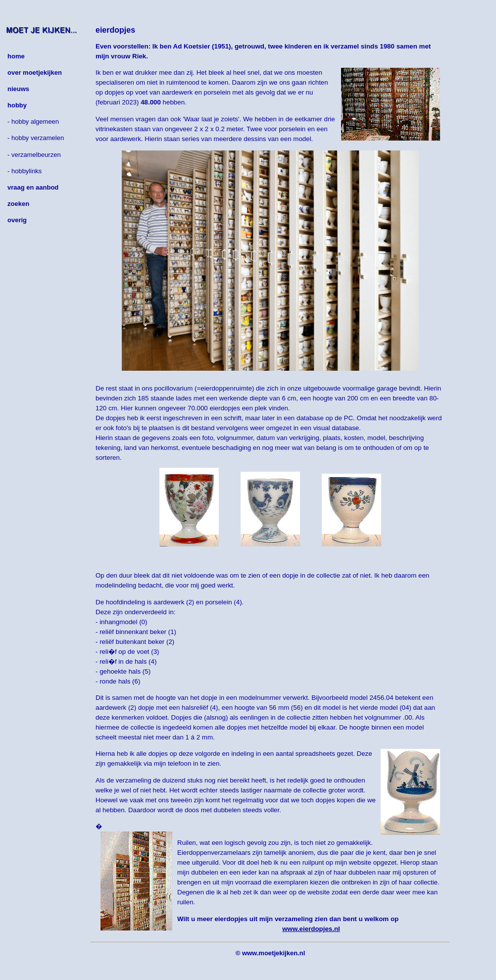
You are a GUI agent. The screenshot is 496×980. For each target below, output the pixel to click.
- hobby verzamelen (36, 138)
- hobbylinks (25, 171)
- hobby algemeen (33, 122)
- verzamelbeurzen (34, 155)
